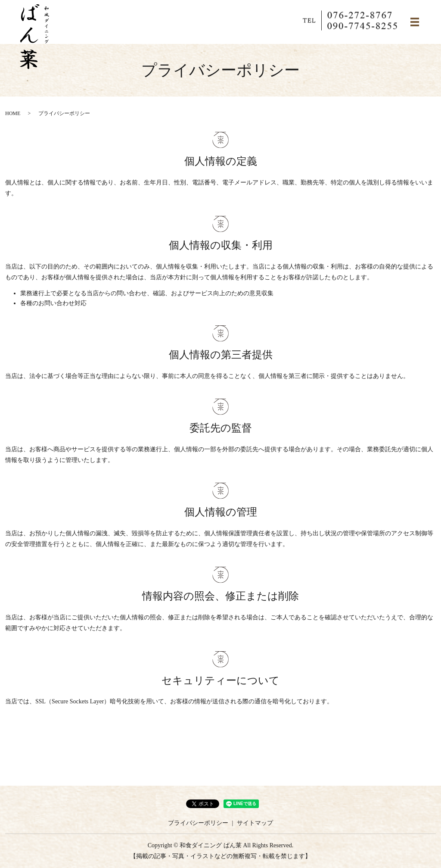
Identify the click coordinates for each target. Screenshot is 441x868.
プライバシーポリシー (198, 823)
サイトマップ (255, 823)
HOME (13, 113)
